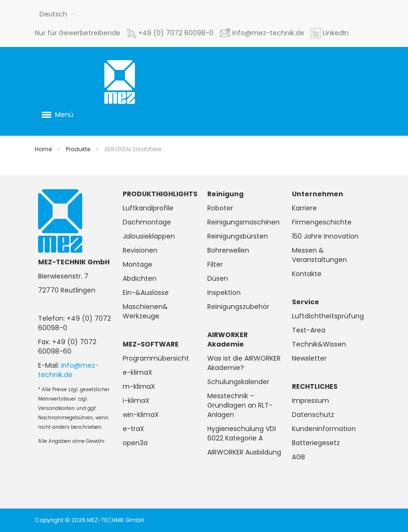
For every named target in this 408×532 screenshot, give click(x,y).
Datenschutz (313, 415)
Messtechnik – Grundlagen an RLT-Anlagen (240, 405)
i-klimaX (136, 401)
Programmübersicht (156, 358)
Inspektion (224, 293)
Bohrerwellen (228, 250)
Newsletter (309, 358)
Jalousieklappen (149, 236)
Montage (137, 264)
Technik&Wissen (319, 344)
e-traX (133, 429)
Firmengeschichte (322, 222)
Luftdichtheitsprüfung (328, 316)
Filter (215, 264)
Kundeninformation (324, 429)
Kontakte (307, 274)
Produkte (78, 149)
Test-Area (309, 330)
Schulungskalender (238, 382)
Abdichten (140, 278)
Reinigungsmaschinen (243, 222)
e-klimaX (137, 372)
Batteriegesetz (316, 443)
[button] (57, 14)
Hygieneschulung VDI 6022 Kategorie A (242, 433)
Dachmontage (147, 222)
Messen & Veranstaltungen (319, 255)
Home (43, 149)
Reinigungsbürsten (238, 236)
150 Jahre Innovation (325, 236)
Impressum (310, 401)
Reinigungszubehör (238, 307)
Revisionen (140, 250)
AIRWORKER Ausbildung (244, 452)
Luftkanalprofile (148, 208)
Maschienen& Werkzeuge (145, 311)
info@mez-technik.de (68, 370)
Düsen (218, 278)
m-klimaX (139, 386)
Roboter (220, 208)
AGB (298, 457)
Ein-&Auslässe (146, 293)
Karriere (304, 208)
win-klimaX (141, 415)
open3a (135, 443)
